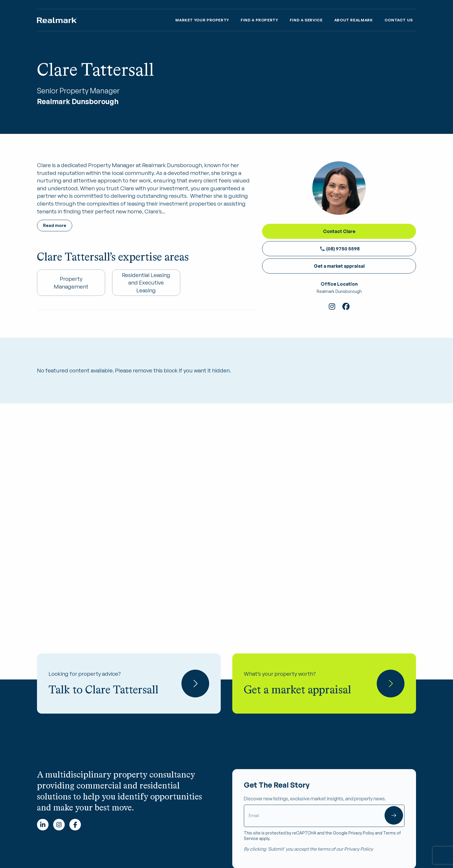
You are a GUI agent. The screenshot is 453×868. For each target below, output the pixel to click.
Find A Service (306, 20)
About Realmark (354, 20)
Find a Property (259, 20)
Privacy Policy (361, 833)
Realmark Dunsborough (339, 291)
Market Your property (202, 20)
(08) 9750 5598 (340, 249)
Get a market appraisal (339, 266)
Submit (394, 815)
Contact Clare (339, 231)
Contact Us (399, 20)
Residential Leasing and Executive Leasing (146, 283)
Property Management (71, 283)
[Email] (324, 816)
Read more (55, 225)
